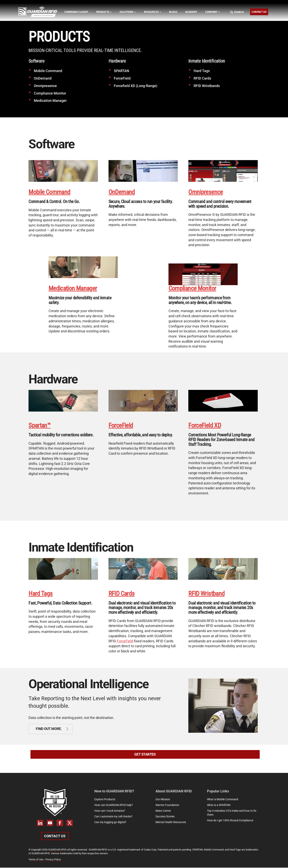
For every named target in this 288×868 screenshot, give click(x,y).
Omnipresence (45, 86)
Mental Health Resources (171, 823)
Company (213, 12)
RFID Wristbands (207, 86)
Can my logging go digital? (110, 823)
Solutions (128, 12)
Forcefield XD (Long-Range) (136, 86)
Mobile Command (48, 71)
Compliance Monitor (50, 93)
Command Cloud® (76, 12)
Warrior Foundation (167, 805)
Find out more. (49, 729)
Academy (191, 12)
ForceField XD (205, 425)
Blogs (173, 12)
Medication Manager (50, 101)
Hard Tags (202, 71)
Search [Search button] (237, 12)
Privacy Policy (53, 860)
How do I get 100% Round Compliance (230, 821)
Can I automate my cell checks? (113, 817)
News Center (163, 811)
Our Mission (163, 800)
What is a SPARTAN (219, 805)
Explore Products (105, 800)
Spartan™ (40, 425)
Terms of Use (36, 860)
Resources (153, 12)
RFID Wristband (206, 594)
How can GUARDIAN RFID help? (114, 805)
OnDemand (43, 78)
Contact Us (259, 12)
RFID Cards (202, 78)
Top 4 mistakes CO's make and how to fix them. (232, 813)
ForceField (122, 78)
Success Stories (165, 817)
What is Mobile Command (223, 800)
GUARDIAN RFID (57, 850)
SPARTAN (121, 71)
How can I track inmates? (110, 811)
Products (104, 12)
